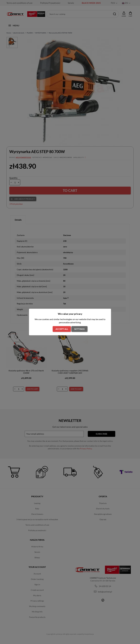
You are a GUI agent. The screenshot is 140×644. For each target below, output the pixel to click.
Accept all (62, 329)
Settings (79, 329)
